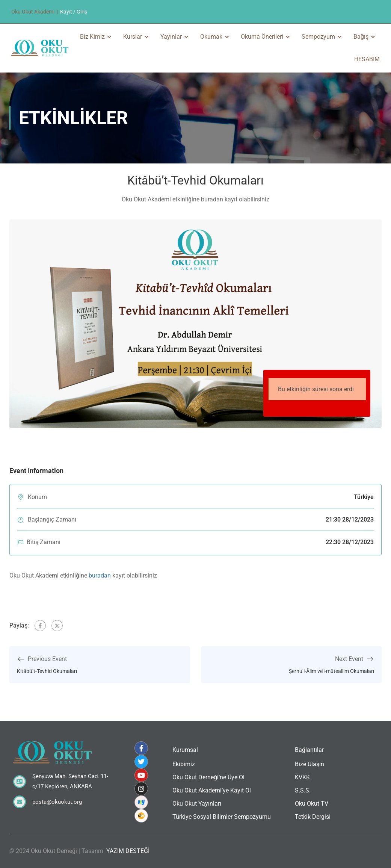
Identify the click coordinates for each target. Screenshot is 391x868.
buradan (100, 575)
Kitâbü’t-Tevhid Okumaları (47, 671)
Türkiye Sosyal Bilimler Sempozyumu (222, 817)
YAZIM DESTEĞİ (128, 851)
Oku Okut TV (312, 804)
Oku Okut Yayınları (197, 804)
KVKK (302, 777)
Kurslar (133, 37)
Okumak (211, 37)
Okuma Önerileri (262, 37)
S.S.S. (303, 790)
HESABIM (367, 59)
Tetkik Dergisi (313, 817)
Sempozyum (318, 37)
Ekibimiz (184, 764)
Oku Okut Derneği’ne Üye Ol (208, 777)
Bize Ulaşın (309, 764)
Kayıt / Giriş (74, 12)
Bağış (361, 37)
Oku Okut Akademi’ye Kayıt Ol (212, 790)
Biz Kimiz (92, 37)
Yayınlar (171, 37)
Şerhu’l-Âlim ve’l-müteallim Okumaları (331, 671)
